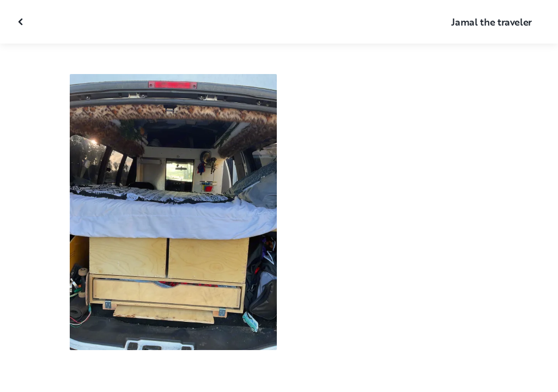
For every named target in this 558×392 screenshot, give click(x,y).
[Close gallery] (22, 22)
